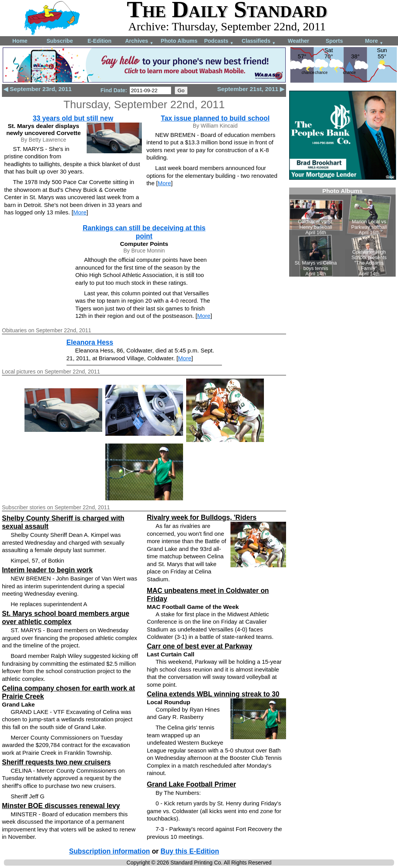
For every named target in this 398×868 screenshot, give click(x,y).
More (374, 41)
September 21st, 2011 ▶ (251, 89)
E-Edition (99, 41)
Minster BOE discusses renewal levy (61, 806)
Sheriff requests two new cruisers (56, 762)
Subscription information (110, 851)
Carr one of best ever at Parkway (200, 646)
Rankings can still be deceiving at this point (144, 232)
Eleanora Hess (90, 342)
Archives (139, 41)
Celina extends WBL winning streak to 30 (213, 694)
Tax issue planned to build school (215, 118)
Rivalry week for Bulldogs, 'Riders (202, 517)
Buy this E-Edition (190, 851)
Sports (334, 41)
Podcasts (219, 41)
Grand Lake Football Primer (192, 784)
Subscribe (60, 41)
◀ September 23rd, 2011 (38, 89)
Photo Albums (179, 41)
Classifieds (259, 41)
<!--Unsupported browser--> (342, 232)
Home (20, 41)
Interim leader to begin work (47, 570)
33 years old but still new (73, 118)
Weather (298, 41)
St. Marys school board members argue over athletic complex (66, 618)
